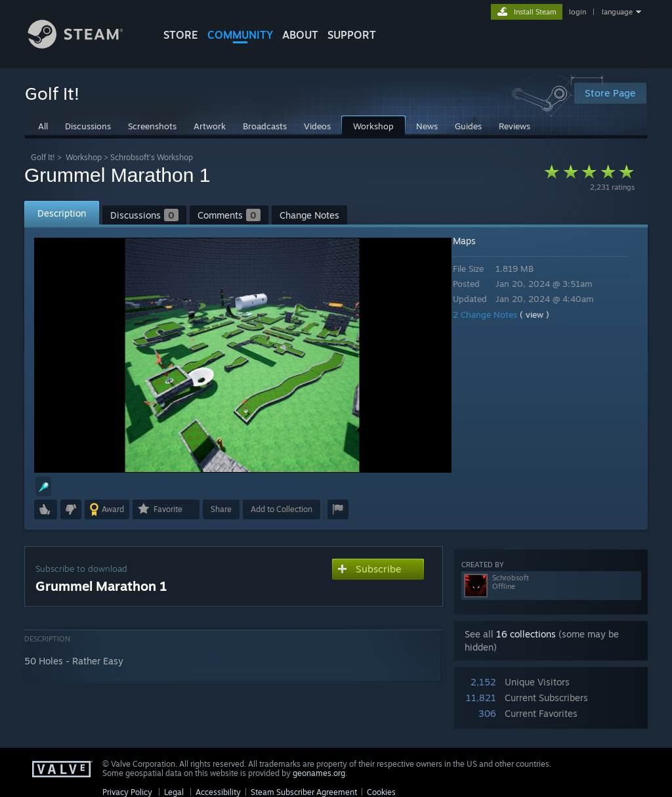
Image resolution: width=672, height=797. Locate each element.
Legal (174, 792)
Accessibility (218, 792)
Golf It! (43, 157)
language (617, 12)
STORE (181, 35)
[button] (43, 486)
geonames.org (319, 773)
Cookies (381, 792)
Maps (473, 241)
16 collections (526, 634)
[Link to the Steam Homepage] (85, 45)
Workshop (84, 157)
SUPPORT (352, 35)
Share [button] (221, 509)
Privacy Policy (127, 792)
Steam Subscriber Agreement (304, 792)
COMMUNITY (240, 35)
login (577, 12)
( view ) (544, 314)
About (300, 35)
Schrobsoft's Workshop (152, 157)
